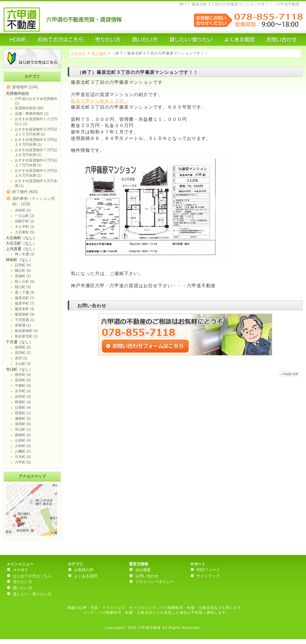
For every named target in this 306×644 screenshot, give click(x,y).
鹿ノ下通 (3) (25, 292)
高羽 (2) (21, 358)
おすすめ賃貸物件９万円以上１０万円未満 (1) (36, 132)
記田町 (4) (23, 265)
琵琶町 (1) (23, 413)
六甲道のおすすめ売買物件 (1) (36, 101)
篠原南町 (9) (25, 314)
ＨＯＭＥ (79, 53)
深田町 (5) (23, 424)
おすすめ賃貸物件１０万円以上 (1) (36, 121)
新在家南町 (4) (26, 331)
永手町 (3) (23, 391)
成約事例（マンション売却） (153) (33, 201)
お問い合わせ (147, 576)
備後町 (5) (23, 418)
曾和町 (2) (23, 347)
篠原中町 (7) (25, 303)
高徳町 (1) (23, 276)
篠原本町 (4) (25, 309)
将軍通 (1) (23, 325)
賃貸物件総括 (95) (29, 108)
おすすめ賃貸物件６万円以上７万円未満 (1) (36, 163)
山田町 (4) (23, 440)
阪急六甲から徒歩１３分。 (100, 101)
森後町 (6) (23, 435)
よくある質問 (86, 576)
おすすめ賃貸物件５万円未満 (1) (36, 183)
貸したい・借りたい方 (32, 594)
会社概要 (143, 570)
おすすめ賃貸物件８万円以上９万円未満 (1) (36, 142)
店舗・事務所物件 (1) (32, 113)
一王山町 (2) (25, 216)
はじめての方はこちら (32, 576)
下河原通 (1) (25, 320)
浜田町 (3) (23, 396)
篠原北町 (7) (25, 298)
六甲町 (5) (23, 462)
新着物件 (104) (25, 87)
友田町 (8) (23, 380)
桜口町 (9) (23, 287)
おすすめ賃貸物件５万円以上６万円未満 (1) (36, 173)
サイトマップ (208, 576)
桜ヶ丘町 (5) (25, 281)
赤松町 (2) (23, 210)
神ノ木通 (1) (25, 254)
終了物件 (99, 53)
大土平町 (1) (25, 227)
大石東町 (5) (25, 232)
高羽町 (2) (23, 353)
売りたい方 (23, 582)
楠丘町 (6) (23, 270)
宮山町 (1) (23, 429)
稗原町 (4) (23, 402)
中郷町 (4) (23, 385)
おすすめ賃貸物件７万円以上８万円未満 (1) (36, 152)
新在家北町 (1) (26, 336)
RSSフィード (208, 570)
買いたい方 (23, 588)
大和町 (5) (23, 446)
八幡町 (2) (23, 451)
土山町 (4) (23, 364)
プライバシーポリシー (155, 582)
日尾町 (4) (23, 407)
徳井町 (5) (23, 375)
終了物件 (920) (25, 192)
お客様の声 (84, 570)
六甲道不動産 (149, 628)
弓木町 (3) (23, 457)
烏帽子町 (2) (25, 221)
